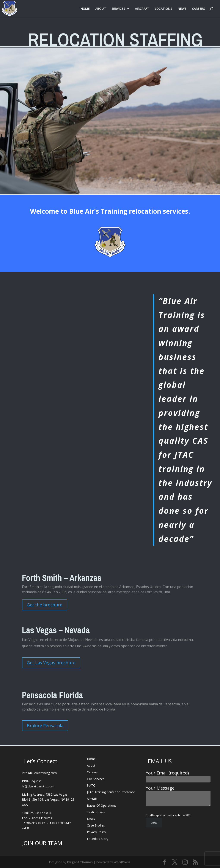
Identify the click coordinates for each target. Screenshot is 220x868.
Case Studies (96, 825)
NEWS (182, 9)
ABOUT (101, 9)
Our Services (96, 779)
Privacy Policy (96, 832)
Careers (92, 772)
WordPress (122, 862)
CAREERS (198, 9)
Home (91, 759)
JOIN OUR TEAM (42, 843)
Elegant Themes (80, 862)
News (91, 819)
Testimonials (96, 812)
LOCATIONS (163, 9)
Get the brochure (45, 605)
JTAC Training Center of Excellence (111, 792)
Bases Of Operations (102, 805)
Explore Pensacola (45, 726)
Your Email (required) (178, 776)
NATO (91, 785)
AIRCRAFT (142, 9)
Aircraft (92, 799)
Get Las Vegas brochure (51, 663)
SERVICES (118, 9)
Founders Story (98, 839)
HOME (85, 9)
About (91, 765)
